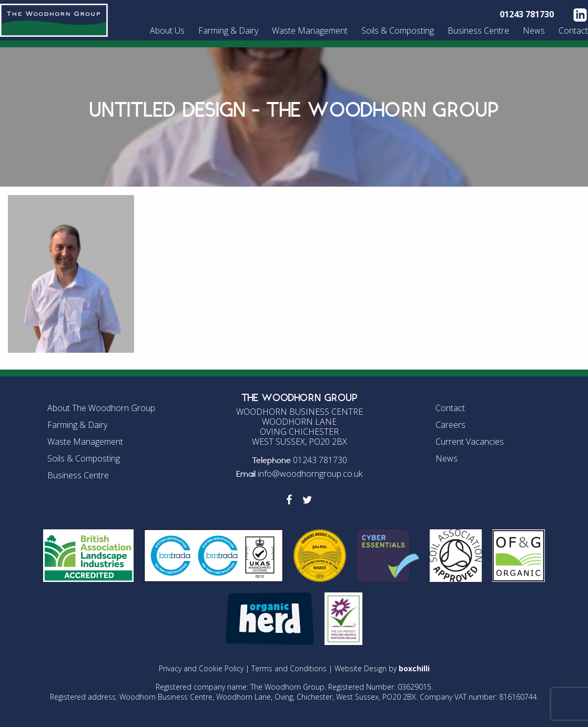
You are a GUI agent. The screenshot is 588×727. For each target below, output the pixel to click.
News (534, 30)
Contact (573, 30)
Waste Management (310, 30)
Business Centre (478, 30)
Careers (450, 425)
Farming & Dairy (228, 30)
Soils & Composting (398, 30)
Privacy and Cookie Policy (201, 668)
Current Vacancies (470, 442)
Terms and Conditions (289, 668)
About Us (167, 30)
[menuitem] (169, 30)
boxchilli (414, 668)
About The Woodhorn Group (101, 408)
